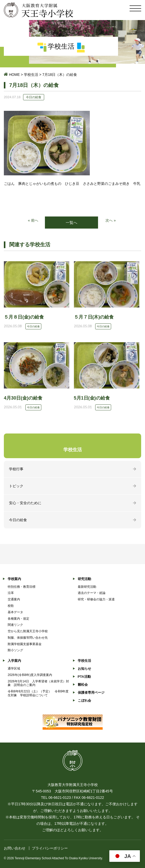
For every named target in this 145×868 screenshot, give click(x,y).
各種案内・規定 (18, 619)
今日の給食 (18, 520)
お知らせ (84, 669)
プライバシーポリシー (50, 848)
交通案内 (14, 599)
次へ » (111, 220)
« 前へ (33, 220)
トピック (16, 486)
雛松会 (83, 685)
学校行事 (16, 469)
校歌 (11, 606)
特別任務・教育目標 (22, 587)
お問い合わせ (15, 848)
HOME (14, 75)
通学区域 (14, 668)
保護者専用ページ (91, 693)
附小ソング (15, 650)
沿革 (11, 593)
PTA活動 (84, 677)
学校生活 (31, 75)
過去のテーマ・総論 (92, 593)
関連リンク (15, 625)
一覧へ (71, 223)
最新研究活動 (87, 587)
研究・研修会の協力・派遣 (96, 599)
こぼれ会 (84, 700)
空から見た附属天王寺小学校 (28, 631)
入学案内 (14, 661)
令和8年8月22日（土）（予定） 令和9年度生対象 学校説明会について (38, 693)
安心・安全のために (25, 503)
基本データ (15, 612)
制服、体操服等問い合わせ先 (28, 638)
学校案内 (14, 579)
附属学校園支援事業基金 (25, 644)
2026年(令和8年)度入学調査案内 (30, 675)
